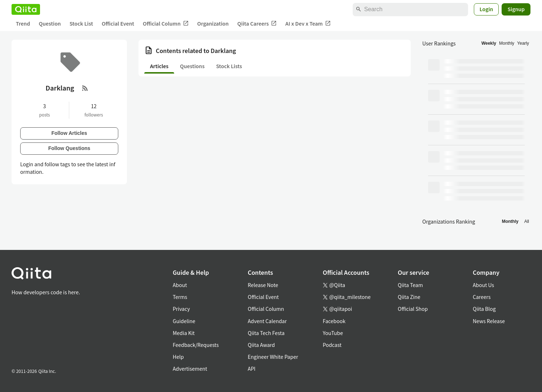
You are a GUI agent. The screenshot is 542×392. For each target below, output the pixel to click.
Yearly (523, 43)
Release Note (263, 285)
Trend (23, 23)
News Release (489, 321)
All (527, 221)
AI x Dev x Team (308, 24)
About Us (483, 285)
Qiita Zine (409, 297)
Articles (159, 66)
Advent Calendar (267, 321)
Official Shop (413, 309)
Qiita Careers (257, 24)
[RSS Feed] (85, 88)
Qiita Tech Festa (266, 333)
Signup (516, 9)
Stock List (81, 23)
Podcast (332, 345)
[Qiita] (26, 9)
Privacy (181, 309)
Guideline (184, 321)
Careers (482, 297)
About (180, 285)
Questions (192, 66)
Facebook (334, 321)
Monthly (507, 43)
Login (486, 9)
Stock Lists (229, 66)
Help (178, 357)
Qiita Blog (484, 309)
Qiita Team (410, 285)
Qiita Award (261, 345)
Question (50, 23)
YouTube (333, 333)
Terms (180, 297)
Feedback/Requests (196, 345)
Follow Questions (69, 148)
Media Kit (184, 333)
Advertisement (190, 369)
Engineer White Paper (273, 357)
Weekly (489, 43)
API (252, 369)
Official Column (166, 24)
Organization (213, 23)
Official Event (118, 23)
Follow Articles (69, 133)
